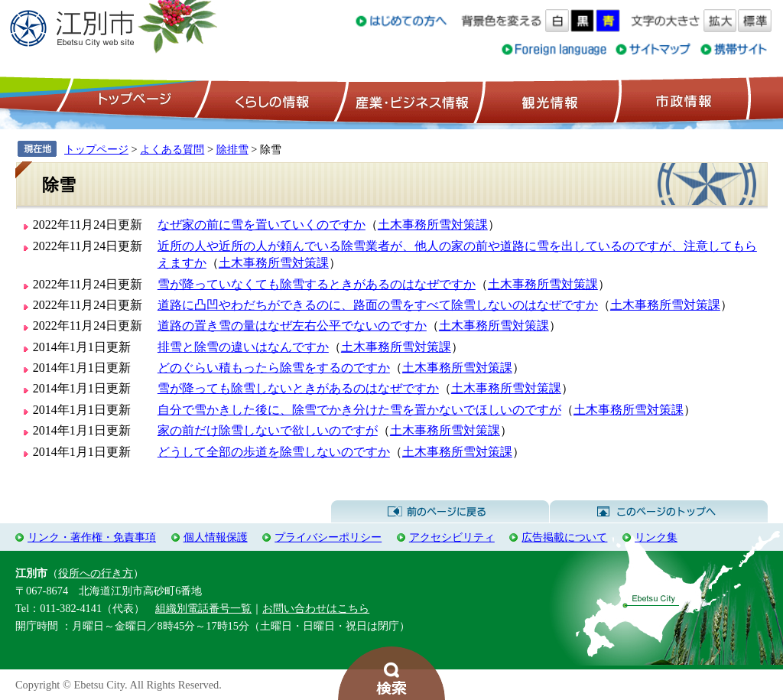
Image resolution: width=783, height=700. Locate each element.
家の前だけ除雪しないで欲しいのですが (268, 430)
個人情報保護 (216, 537)
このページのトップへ (659, 512)
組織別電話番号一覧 (203, 608)
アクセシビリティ (452, 537)
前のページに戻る (440, 512)
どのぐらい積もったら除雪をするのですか (274, 368)
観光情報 (548, 100)
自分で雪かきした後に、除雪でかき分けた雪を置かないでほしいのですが (359, 410)
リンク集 (656, 537)
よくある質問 (172, 149)
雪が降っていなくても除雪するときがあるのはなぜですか (317, 284)
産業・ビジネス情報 (409, 100)
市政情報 (682, 100)
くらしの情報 (271, 100)
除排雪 (232, 149)
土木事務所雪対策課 (433, 225)
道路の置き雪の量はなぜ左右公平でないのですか (292, 326)
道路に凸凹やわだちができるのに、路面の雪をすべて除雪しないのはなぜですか (378, 305)
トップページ (132, 100)
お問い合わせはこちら (316, 608)
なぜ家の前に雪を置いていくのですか (262, 225)
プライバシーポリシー (328, 537)
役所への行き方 (96, 573)
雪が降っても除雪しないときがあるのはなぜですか (298, 388)
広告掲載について (564, 537)
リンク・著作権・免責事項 (92, 537)
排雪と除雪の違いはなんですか (243, 347)
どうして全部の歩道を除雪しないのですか (274, 452)
